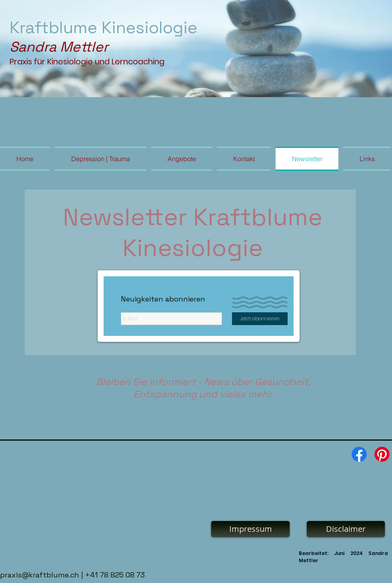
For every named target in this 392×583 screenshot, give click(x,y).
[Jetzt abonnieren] (260, 319)
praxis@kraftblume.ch (40, 575)
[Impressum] (250, 529)
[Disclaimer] (346, 529)
